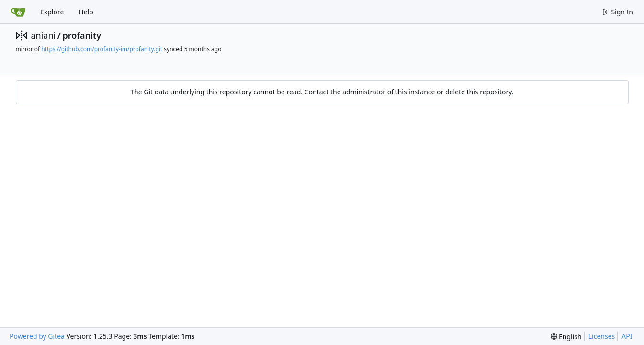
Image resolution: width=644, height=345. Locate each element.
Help (86, 12)
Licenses (602, 336)
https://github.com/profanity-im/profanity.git (102, 49)
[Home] (18, 12)
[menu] (566, 337)
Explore (52, 12)
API (627, 336)
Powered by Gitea (37, 336)
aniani (44, 35)
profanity (82, 35)
